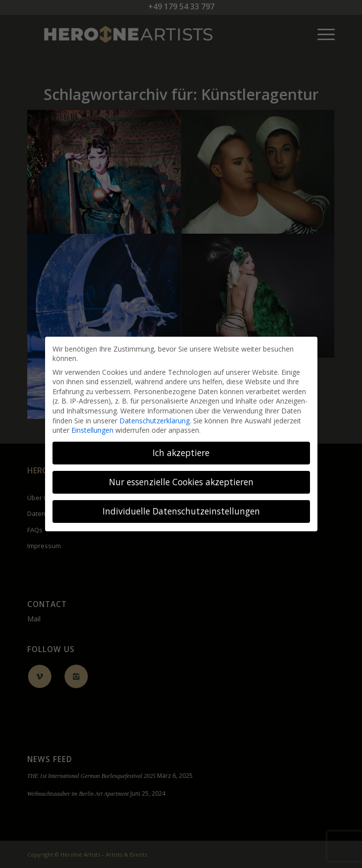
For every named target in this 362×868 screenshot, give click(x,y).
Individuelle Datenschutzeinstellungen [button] (181, 511)
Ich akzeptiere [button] (181, 453)
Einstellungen (92, 430)
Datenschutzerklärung (155, 421)
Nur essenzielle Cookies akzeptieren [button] (181, 482)
